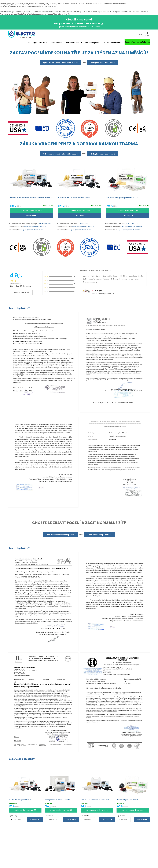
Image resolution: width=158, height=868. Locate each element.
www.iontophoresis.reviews (35, 227)
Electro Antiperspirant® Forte (20, 800)
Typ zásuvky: (13, 816)
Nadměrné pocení (93, 43)
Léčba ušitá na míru (74, 43)
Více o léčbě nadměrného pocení (60, 535)
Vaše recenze (57, 43)
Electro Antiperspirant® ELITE (127, 800)
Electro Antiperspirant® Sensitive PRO (95, 800)
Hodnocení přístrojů (21, 292)
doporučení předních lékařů (32, 230)
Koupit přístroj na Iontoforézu (137, 42)
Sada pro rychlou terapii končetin (58, 800)
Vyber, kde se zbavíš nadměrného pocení (60, 63)
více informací (45, 223)
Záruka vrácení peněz (112, 43)
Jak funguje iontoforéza (37, 43)
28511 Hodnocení (15, 284)
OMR (141, 34)
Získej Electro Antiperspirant (103, 63)
